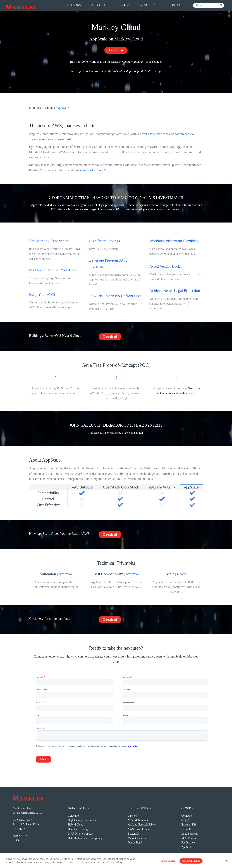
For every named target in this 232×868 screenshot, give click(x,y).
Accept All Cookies (191, 861)
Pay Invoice (188, 843)
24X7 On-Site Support (81, 834)
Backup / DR (189, 825)
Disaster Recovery (78, 829)
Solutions (35, 108)
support (123, 5)
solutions (72, 5)
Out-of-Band (135, 843)
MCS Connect (189, 838)
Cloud (49, 108)
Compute (187, 816)
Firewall (186, 829)
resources (149, 5)
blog (16, 840)
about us (99, 5)
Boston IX (134, 834)
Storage (186, 820)
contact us (21, 820)
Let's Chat (116, 50)
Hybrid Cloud (76, 825)
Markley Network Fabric (142, 825)
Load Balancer (190, 834)
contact (176, 5)
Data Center (77, 808)
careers (19, 829)
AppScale (187, 847)
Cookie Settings (168, 861)
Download (110, 337)
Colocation (74, 816)
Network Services (138, 820)
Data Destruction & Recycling (85, 838)
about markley (25, 824)
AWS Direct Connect (140, 829)
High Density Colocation (82, 820)
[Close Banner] (227, 861)
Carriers (132, 816)
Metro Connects (137, 838)
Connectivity (138, 808)
